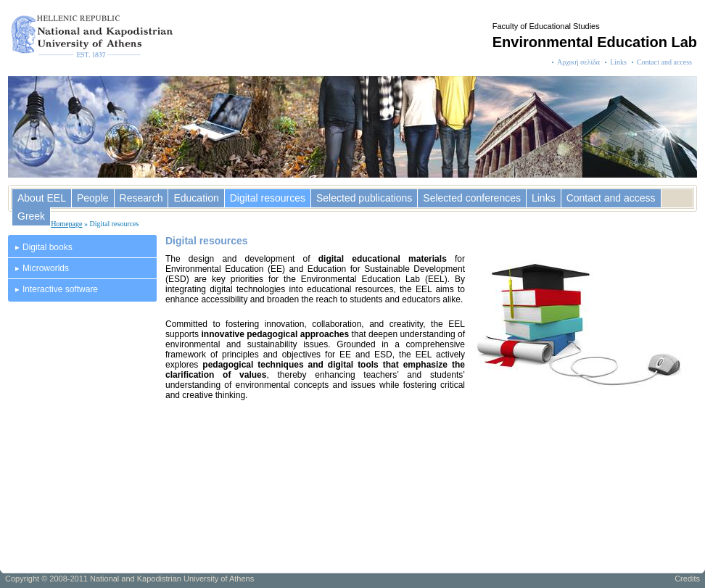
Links (618, 62)
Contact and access (664, 62)
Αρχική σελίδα (578, 62)
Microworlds (46, 268)
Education (196, 198)
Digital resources (268, 198)
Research (141, 198)
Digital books (48, 247)
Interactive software (60, 289)
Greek (31, 216)
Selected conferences (472, 198)
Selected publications (364, 198)
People (93, 198)
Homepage (66, 224)
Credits (687, 579)
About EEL (42, 198)
